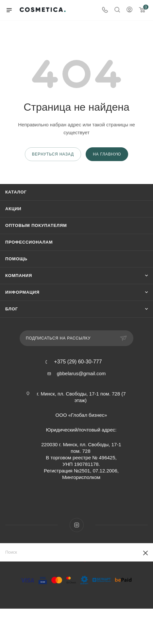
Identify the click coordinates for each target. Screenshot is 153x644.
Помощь (16, 259)
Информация (22, 292)
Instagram (77, 525)
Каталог (16, 192)
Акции (13, 209)
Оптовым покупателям (36, 225)
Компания (19, 276)
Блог (12, 309)
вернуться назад (53, 154)
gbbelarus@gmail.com (81, 373)
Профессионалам (29, 242)
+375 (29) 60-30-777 (78, 362)
